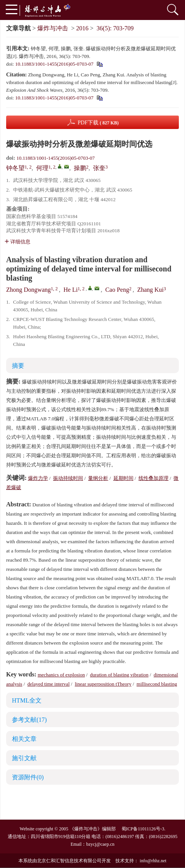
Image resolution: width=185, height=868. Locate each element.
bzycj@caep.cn (100, 844)
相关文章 (24, 739)
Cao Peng (117, 290)
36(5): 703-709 (115, 28)
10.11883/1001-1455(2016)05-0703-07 (54, 64)
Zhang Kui (151, 290)
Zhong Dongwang (28, 290)
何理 (42, 168)
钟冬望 (15, 168)
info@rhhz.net (153, 861)
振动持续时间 (68, 478)
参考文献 (29, 720)
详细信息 (17, 242)
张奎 (99, 168)
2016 (82, 28)
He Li (71, 290)
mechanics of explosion (61, 675)
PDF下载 (98, 123)
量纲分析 (98, 478)
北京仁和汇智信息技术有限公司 (69, 861)
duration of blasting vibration (119, 675)
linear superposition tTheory (103, 684)
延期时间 (123, 478)
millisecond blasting (157, 684)
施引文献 (24, 758)
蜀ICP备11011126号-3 (143, 829)
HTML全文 (27, 700)
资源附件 (28, 777)
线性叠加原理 (153, 478)
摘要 (18, 366)
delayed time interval (48, 684)
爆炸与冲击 (53, 28)
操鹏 (80, 168)
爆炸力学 (38, 478)
